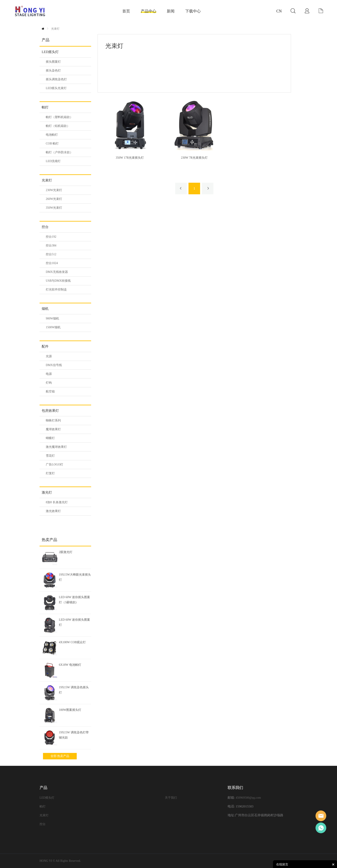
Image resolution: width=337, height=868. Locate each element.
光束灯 (55, 29)
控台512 (51, 254)
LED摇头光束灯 (56, 88)
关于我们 (171, 798)
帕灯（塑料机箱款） (59, 117)
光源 (49, 356)
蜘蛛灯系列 (53, 420)
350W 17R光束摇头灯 (130, 158)
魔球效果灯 (53, 429)
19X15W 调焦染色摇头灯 (74, 690)
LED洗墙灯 (53, 161)
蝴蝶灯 (50, 438)
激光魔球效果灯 (56, 447)
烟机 (45, 309)
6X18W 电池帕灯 (70, 665)
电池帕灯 (52, 135)
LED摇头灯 (50, 52)
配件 (45, 346)
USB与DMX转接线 (58, 281)
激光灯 (47, 492)
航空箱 (50, 391)
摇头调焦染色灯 (56, 79)
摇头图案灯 (53, 62)
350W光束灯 (54, 208)
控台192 (51, 237)
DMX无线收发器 (57, 272)
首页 (43, 29)
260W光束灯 (54, 199)
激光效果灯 (53, 511)
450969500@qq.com (248, 798)
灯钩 (49, 383)
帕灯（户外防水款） (59, 152)
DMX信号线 (54, 365)
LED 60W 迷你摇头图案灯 (74, 622)
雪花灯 (50, 456)
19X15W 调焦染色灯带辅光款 (74, 735)
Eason (321, 816)
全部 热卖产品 (60, 756)
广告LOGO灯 (54, 464)
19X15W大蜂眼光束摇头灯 (75, 577)
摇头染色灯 (53, 71)
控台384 (51, 246)
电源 (49, 374)
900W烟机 (52, 318)
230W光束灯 (54, 190)
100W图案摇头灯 (70, 710)
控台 (45, 227)
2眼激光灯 (66, 552)
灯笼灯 (50, 473)
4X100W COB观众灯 (72, 642)
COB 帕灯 (52, 144)
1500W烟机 (53, 327)
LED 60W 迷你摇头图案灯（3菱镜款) (74, 600)
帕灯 (45, 107)
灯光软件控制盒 (56, 290)
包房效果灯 (50, 411)
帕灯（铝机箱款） (58, 126)
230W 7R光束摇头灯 (194, 158)
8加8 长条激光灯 (57, 502)
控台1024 (52, 263)
